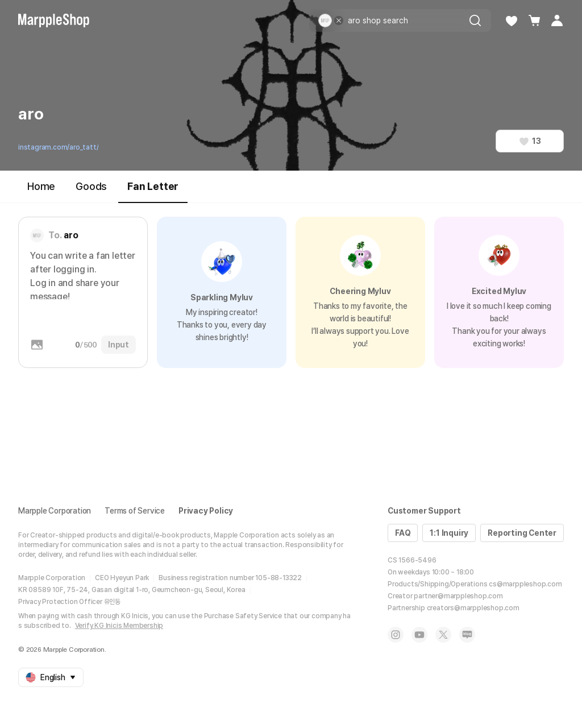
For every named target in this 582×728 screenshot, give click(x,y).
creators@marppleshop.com (473, 608)
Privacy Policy (206, 511)
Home (41, 186)
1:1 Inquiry (449, 533)
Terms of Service (135, 511)
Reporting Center (522, 533)
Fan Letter (153, 191)
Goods (91, 186)
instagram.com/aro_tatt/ (58, 147)
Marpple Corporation (55, 511)
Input (119, 345)
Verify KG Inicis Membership (119, 626)
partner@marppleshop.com (458, 596)
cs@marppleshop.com (525, 584)
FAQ (403, 533)
